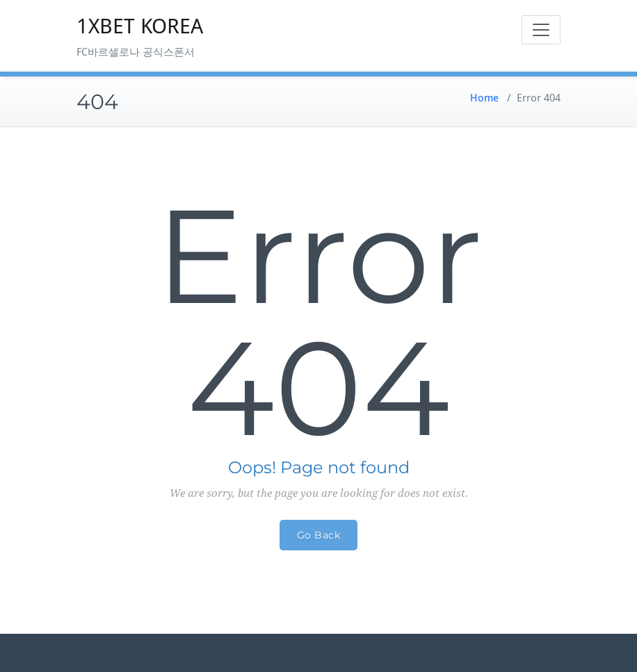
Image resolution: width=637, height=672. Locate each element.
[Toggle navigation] (541, 30)
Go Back (319, 535)
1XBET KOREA (140, 26)
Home (484, 98)
